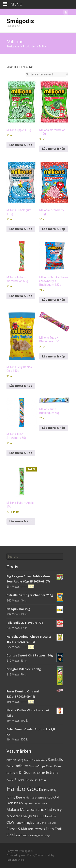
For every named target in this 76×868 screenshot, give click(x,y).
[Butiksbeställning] (46, 74)
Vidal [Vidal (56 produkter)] (11, 835)
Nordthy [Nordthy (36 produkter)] (50, 816)
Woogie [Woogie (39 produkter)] (35, 835)
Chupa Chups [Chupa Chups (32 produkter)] (37, 766)
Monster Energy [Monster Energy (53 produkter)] (19, 816)
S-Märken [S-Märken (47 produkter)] (26, 829)
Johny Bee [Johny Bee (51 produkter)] (14, 797)
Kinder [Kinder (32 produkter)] (27, 797)
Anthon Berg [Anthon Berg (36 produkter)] (15, 760)
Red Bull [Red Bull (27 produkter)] (51, 823)
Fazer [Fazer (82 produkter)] (20, 780)
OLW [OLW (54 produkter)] (10, 822)
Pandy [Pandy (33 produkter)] (19, 823)
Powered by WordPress (20, 855)
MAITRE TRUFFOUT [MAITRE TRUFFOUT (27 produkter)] (40, 803)
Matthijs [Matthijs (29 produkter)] (58, 810)
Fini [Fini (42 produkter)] (36, 780)
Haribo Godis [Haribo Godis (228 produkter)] (25, 789)
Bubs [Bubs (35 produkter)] (10, 766)
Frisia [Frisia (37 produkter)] (42, 780)
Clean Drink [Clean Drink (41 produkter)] (54, 766)
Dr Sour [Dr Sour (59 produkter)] (26, 772)
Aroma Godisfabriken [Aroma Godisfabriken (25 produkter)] (35, 760)
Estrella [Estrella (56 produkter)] (52, 772)
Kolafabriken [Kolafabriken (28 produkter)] (39, 798)
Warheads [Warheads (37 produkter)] (22, 835)
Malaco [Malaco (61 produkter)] (13, 810)
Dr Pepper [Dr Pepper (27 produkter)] (12, 773)
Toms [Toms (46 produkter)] (50, 829)
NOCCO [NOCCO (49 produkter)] (38, 816)
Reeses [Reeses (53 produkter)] (12, 829)
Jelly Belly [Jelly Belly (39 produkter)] (50, 790)
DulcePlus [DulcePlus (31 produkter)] (39, 773)
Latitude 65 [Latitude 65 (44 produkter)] (15, 803)
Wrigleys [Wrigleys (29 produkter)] (46, 835)
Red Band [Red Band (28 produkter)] (40, 823)
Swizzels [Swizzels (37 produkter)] (39, 829)
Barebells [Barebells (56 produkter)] (55, 759)
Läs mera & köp (21, 145)
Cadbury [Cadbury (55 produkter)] (21, 766)
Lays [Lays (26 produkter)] (26, 803)
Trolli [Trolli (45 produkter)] (59, 829)
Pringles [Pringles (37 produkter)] (29, 823)
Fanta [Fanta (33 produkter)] (10, 780)
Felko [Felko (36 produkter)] (29, 780)
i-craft (48, 855)
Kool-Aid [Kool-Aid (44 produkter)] (53, 797)
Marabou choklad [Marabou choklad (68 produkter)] (36, 810)
